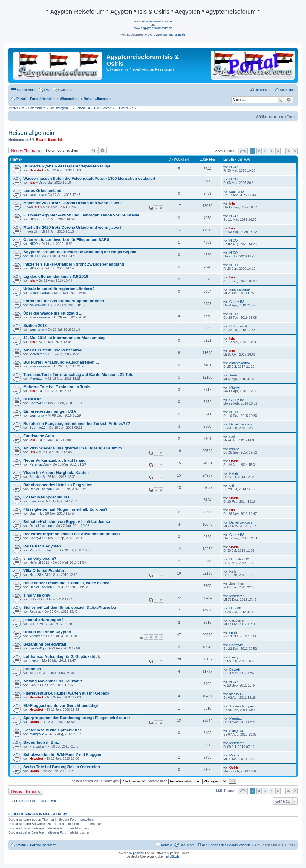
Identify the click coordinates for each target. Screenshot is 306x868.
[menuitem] (62, 90)
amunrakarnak (40, 293)
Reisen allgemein (31, 133)
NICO (234, 167)
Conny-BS (237, 302)
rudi (232, 437)
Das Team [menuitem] (187, 845)
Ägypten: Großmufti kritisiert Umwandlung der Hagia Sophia (80, 252)
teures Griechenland (42, 191)
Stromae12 (38, 428)
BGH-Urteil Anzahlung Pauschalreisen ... (61, 362)
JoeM (234, 375)
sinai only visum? (40, 558)
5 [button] (278, 151)
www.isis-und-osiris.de (171, 35)
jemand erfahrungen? (43, 620)
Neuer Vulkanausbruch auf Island (54, 460)
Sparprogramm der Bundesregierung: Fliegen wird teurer (77, 718)
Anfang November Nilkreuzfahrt (53, 681)
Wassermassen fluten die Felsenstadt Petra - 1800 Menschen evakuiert (89, 178)
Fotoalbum (83, 108)
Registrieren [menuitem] (263, 90)
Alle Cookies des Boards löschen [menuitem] (226, 845)
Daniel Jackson (241, 424)
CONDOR (32, 399)
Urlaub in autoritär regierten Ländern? (59, 289)
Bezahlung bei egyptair (45, 644)
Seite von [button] (243, 151)
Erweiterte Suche (289, 100)
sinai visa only (37, 595)
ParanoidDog (39, 464)
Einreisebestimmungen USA (50, 411)
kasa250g (37, 648)
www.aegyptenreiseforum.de (153, 21)
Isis (61, 140)
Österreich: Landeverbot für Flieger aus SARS (66, 240)
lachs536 (236, 694)
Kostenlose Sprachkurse (46, 497)
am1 (33, 624)
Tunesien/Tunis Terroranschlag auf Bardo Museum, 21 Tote (78, 374)
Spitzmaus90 (239, 326)
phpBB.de (173, 856)
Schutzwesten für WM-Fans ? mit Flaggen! (63, 755)
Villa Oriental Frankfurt (45, 571)
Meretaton (37, 354)
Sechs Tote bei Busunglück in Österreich (62, 767)
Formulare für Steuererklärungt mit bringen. (64, 301)
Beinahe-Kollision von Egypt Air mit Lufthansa (67, 522)
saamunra (37, 195)
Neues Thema (24, 150)
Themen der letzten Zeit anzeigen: (108, 781)
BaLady (235, 669)
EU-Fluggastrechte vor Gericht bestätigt (61, 705)
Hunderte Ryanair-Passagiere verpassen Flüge (67, 166)
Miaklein (235, 388)
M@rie (234, 755)
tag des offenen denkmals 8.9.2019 (56, 276)
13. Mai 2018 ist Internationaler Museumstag (65, 338)
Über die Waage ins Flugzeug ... (53, 313)
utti (232, 486)
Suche (281, 100)
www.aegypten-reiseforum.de (153, 28)
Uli (32, 140)
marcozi (35, 501)
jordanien (32, 669)
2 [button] (259, 151)
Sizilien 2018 (35, 325)
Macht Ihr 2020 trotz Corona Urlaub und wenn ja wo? (72, 227)
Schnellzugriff (27, 90)
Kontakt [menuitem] (167, 845)
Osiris (234, 461)
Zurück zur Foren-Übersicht (34, 801)
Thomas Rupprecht (244, 706)
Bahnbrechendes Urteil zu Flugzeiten (58, 485)
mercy (34, 660)
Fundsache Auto (39, 436)
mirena (235, 449)
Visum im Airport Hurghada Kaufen (56, 473)
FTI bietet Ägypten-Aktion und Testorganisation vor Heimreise (81, 215)
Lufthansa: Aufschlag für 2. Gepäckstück (62, 656)
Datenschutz (37, 108)
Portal (21, 99)
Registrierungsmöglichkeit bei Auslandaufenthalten (72, 534)
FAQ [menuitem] (47, 90)
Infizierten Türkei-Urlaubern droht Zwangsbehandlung (74, 264)
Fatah (234, 473)
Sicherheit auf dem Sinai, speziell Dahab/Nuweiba (70, 607)
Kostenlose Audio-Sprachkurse (53, 730)
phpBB (137, 853)
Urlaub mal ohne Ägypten (47, 632)
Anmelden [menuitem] (287, 90)
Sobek (34, 477)
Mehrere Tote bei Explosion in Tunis (57, 387)
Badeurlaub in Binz (41, 742)
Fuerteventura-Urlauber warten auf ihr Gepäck (66, 693)
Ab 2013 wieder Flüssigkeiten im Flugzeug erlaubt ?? (73, 448)
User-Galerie (103, 108)
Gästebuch (126, 108)
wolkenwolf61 (39, 305)
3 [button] (265, 151)
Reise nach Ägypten (42, 546)
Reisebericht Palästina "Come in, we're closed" (67, 583)
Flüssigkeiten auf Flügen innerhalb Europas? (65, 509)
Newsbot (36, 170)
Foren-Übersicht (43, 845)
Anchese (36, 636)
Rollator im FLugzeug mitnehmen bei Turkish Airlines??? (77, 424)
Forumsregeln (59, 108)
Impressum (17, 108)
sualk (233, 633)
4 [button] (272, 151)
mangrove (37, 734)
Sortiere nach (174, 781)
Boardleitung (46, 140)
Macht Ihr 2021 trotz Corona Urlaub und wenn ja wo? (72, 203)
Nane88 (35, 575)
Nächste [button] (295, 151)
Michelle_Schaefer (43, 550)
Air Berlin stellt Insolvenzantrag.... (55, 350)
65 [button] (288, 151)
